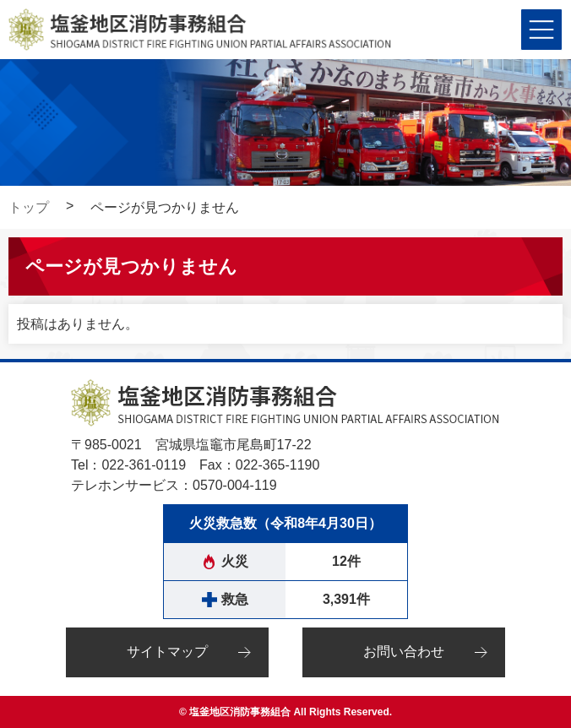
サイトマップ (167, 652)
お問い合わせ (404, 652)
